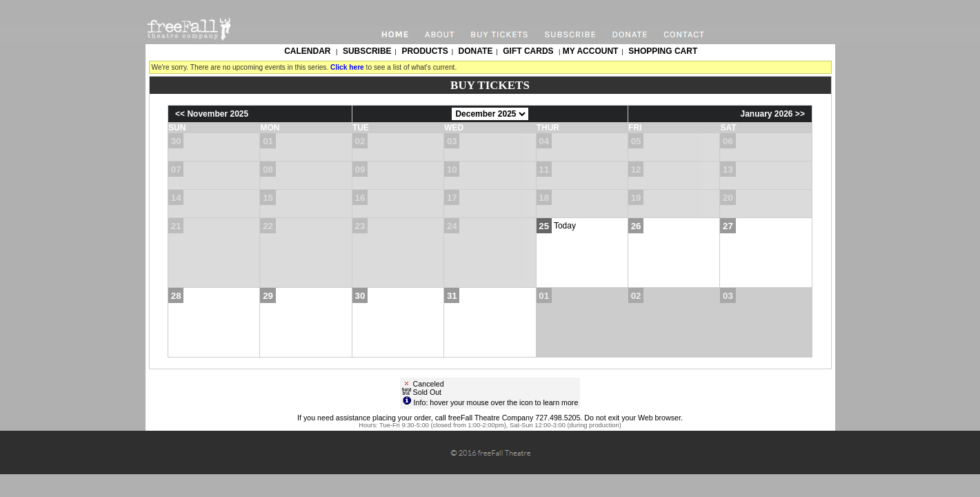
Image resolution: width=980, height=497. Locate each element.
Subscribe (367, 51)
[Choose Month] (490, 114)
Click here (347, 67)
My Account (589, 51)
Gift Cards (528, 51)
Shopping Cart (663, 51)
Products (424, 51)
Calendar (307, 51)
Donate (476, 51)
